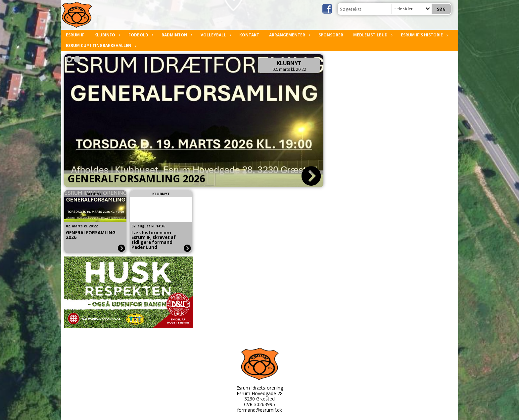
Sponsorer (331, 35)
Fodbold (140, 35)
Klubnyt (289, 63)
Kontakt (249, 35)
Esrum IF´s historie (424, 35)
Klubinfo (106, 35)
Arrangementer (289, 35)
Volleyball (215, 35)
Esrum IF (75, 35)
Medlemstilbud (372, 35)
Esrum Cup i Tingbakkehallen (100, 46)
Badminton (176, 35)
